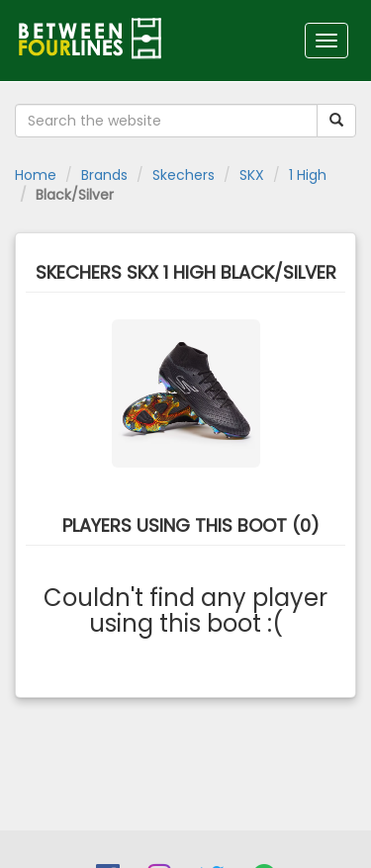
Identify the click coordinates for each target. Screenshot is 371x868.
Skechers (184, 175)
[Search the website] (166, 121)
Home (36, 175)
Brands (104, 175)
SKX (252, 175)
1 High (308, 175)
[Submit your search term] (336, 121)
